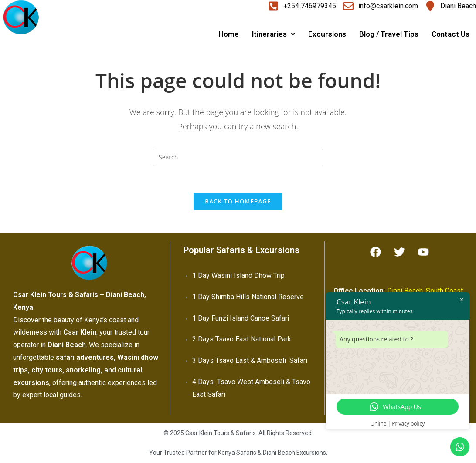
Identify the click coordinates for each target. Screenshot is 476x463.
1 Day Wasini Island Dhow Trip (238, 275)
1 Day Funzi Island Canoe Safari (241, 318)
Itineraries (274, 34)
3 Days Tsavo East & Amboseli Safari (250, 360)
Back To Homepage (238, 201)
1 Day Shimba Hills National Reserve (248, 297)
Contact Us (450, 34)
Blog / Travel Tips (389, 34)
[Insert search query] (238, 157)
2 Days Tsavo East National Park (242, 339)
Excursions (327, 34)
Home (229, 34)
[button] (274, 34)
